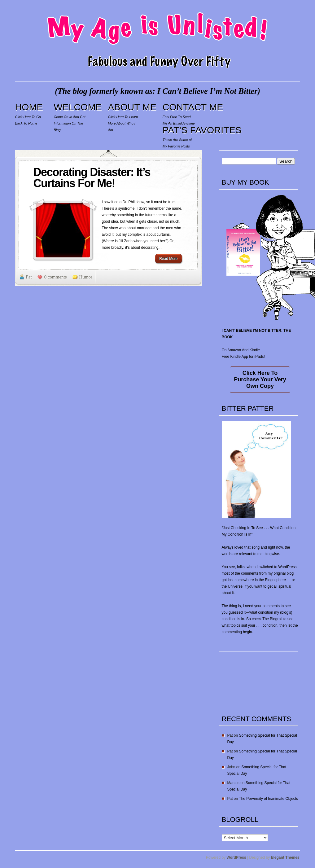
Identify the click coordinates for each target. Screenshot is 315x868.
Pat (29, 277)
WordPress (236, 857)
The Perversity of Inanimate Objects (268, 799)
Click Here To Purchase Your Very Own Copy (260, 379)
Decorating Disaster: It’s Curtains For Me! (92, 178)
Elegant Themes (285, 857)
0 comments (56, 277)
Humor (86, 277)
